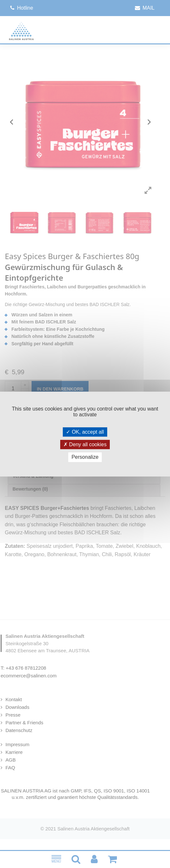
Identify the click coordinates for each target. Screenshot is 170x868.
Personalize (85, 457)
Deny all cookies (85, 444)
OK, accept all (85, 432)
